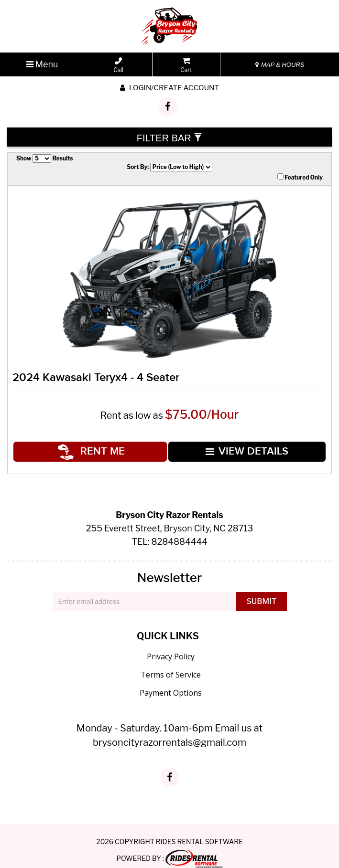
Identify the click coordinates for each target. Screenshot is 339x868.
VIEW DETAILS (246, 446)
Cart (186, 65)
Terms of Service (171, 665)
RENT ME (94, 447)
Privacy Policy (171, 647)
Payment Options (171, 683)
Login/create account (169, 88)
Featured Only (300, 177)
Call (118, 65)
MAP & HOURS (280, 65)
